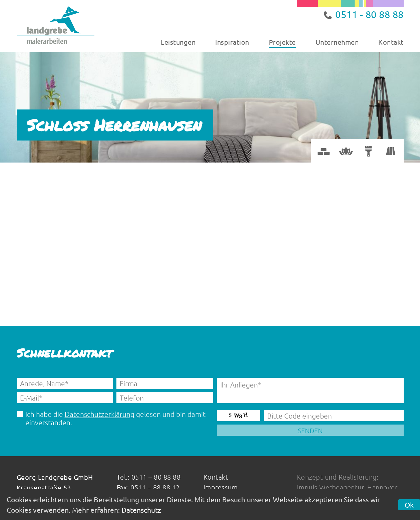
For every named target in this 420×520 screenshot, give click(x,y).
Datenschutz (141, 510)
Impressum (221, 487)
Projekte (282, 42)
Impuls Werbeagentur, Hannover (347, 487)
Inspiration (232, 42)
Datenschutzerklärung (100, 414)
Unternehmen (337, 42)
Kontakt (391, 42)
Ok (409, 505)
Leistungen (178, 42)
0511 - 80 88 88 (369, 14)
